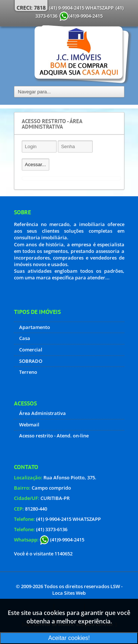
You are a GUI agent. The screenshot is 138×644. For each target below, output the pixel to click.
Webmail (29, 425)
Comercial (31, 350)
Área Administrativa (43, 413)
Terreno (28, 372)
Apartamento (35, 327)
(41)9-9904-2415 (62, 540)
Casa (25, 338)
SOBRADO (31, 361)
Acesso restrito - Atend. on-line (54, 436)
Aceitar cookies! (69, 638)
